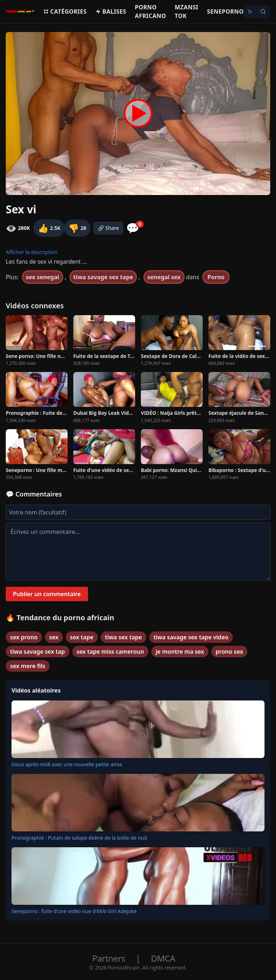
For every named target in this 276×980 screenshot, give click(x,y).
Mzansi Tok (187, 12)
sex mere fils (28, 666)
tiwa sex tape (123, 637)
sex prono (24, 637)
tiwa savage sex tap (38, 652)
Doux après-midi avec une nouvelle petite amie (67, 764)
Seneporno (225, 12)
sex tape (82, 637)
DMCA (163, 958)
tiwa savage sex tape (103, 277)
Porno (216, 277)
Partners (110, 958)
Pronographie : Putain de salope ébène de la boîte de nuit (79, 838)
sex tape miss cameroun (110, 652)
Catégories (65, 12)
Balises (111, 12)
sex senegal (43, 277)
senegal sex (164, 277)
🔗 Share (108, 228)
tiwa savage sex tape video (191, 637)
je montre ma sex (180, 652)
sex (54, 637)
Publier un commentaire (47, 594)
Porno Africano (150, 12)
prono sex (229, 652)
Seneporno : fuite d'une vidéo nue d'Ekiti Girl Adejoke (74, 911)
